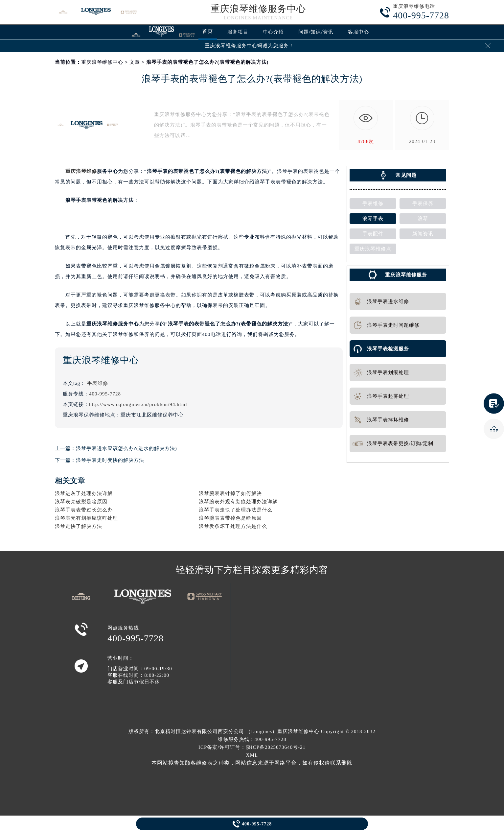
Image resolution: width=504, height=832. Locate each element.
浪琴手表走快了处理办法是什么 (236, 510)
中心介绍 (273, 32)
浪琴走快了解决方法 (79, 526)
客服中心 (358, 32)
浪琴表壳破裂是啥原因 (81, 502)
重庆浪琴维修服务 (406, 275)
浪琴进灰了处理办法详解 (84, 493)
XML (252, 755)
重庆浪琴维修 (81, 171)
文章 (135, 62)
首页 (208, 31)
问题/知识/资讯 (316, 32)
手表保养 (423, 203)
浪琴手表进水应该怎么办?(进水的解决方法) (126, 448)
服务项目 (238, 32)
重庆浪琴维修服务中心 (258, 9)
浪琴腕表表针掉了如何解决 (230, 493)
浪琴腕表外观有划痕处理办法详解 (238, 502)
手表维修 (98, 383)
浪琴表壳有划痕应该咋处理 (86, 518)
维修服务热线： (252, 739)
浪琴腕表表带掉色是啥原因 (230, 518)
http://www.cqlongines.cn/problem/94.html (138, 404)
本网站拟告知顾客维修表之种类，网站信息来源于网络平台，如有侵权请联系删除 (252, 763)
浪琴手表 (373, 219)
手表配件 (373, 234)
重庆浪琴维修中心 (102, 62)
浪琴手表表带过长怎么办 (84, 510)
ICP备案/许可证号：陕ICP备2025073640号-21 (252, 747)
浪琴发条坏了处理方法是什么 (233, 526)
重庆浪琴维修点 (373, 249)
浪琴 (423, 219)
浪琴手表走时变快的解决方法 (110, 460)
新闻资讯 (423, 234)
